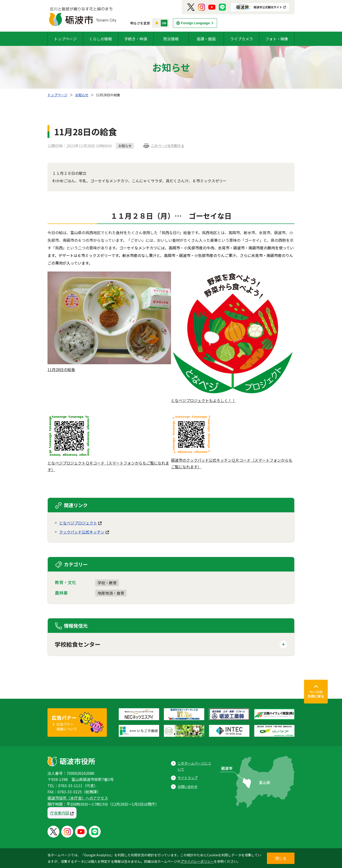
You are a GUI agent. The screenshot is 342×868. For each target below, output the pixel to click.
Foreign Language (195, 23)
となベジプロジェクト (78, 523)
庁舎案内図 (60, 813)
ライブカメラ (242, 39)
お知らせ (82, 95)
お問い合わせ (188, 786)
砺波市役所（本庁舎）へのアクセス (78, 798)
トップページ (65, 39)
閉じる (281, 858)
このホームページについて (194, 766)
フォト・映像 (277, 39)
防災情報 (171, 39)
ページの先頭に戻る (316, 694)
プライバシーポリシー (197, 861)
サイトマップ (188, 778)
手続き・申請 (136, 39)
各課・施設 (206, 39)
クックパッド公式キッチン (82, 532)
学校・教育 (107, 583)
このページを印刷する (168, 145)
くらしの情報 (100, 39)
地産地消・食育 (111, 593)
